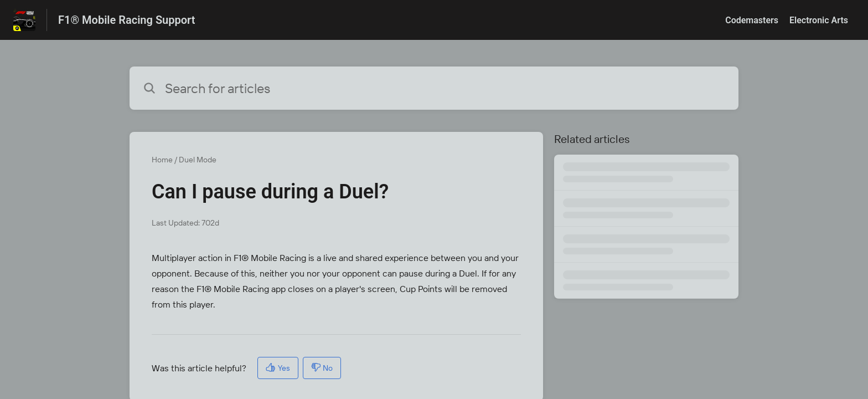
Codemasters (752, 20)
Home (162, 160)
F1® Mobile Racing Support (126, 20)
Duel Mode (198, 160)
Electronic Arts (819, 20)
